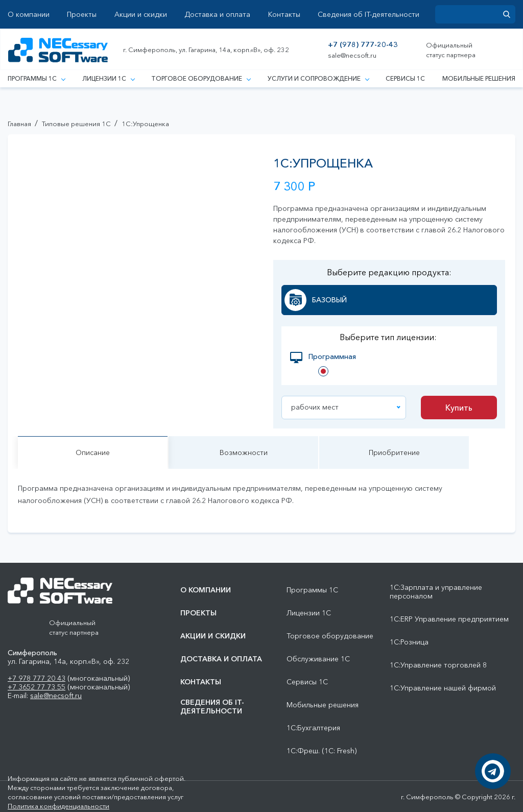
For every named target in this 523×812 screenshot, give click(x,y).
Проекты (82, 15)
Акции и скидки (141, 15)
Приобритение (394, 453)
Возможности (244, 453)
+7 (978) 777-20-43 (363, 45)
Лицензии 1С (108, 78)
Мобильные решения (479, 78)
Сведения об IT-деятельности (369, 15)
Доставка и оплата (217, 15)
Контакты (284, 15)
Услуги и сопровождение (318, 78)
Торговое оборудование (201, 78)
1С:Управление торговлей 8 (438, 665)
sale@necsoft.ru (352, 55)
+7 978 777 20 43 (37, 678)
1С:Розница (409, 642)
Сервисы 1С (405, 78)
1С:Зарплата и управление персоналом (436, 592)
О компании (29, 15)
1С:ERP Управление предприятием (449, 619)
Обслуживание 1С (318, 659)
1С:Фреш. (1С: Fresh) (322, 751)
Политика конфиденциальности (58, 806)
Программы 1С (36, 78)
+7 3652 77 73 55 (37, 687)
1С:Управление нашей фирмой (443, 688)
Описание (93, 453)
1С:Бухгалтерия (313, 728)
